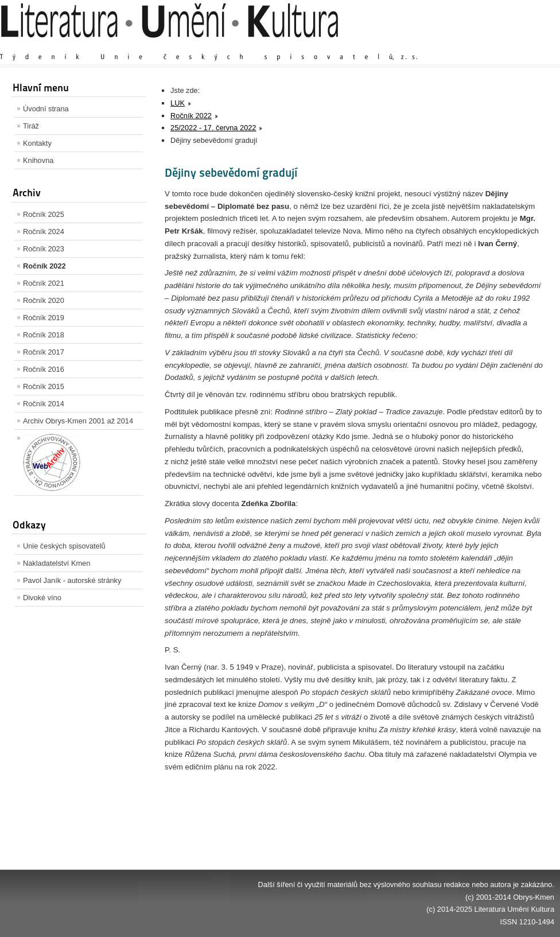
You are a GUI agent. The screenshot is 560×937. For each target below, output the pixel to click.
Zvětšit (454, 46)
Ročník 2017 (44, 352)
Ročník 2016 (44, 369)
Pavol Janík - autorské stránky (72, 580)
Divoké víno (42, 598)
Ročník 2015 (44, 386)
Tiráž (31, 126)
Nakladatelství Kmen (57, 563)
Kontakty (37, 143)
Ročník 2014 (44, 404)
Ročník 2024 (44, 232)
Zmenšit (520, 46)
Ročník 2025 (44, 214)
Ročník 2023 (44, 249)
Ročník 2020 (44, 300)
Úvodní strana (46, 109)
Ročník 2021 (44, 283)
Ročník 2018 (44, 335)
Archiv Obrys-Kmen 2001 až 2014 (78, 421)
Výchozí (486, 46)
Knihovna (38, 160)
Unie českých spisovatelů (64, 546)
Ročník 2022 (44, 266)
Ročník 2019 (44, 318)
